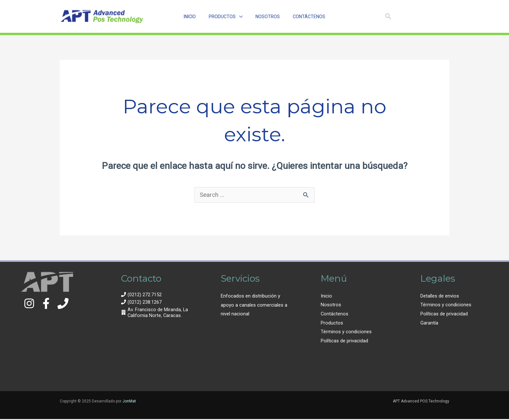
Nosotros (331, 305)
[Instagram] (405, 17)
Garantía (429, 323)
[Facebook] (418, 17)
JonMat (129, 402)
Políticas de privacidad (344, 341)
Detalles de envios (440, 296)
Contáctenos (335, 314)
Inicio (326, 296)
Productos (332, 323)
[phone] (141, 295)
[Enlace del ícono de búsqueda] (388, 16)
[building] (155, 313)
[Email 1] (444, 17)
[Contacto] (63, 304)
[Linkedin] (431, 17)
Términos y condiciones (346, 332)
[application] (239, 17)
